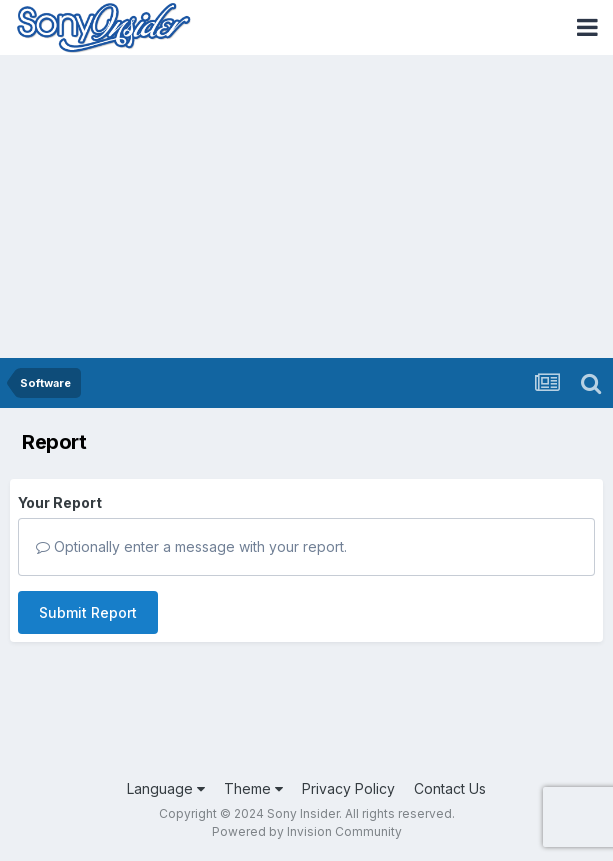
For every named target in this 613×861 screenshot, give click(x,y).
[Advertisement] (306, 208)
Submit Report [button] (88, 612)
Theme (253, 788)
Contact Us (450, 788)
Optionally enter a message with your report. (191, 546)
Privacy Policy (348, 788)
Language (166, 788)
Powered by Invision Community (307, 831)
